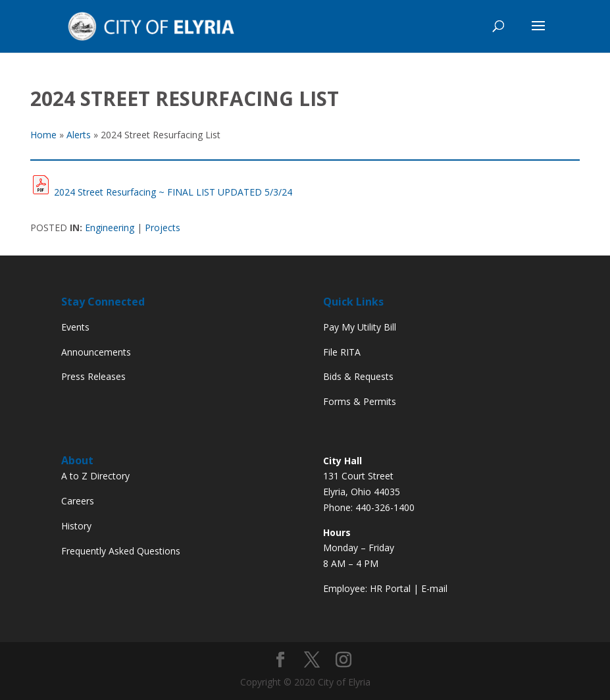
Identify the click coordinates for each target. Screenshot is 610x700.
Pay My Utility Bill (360, 327)
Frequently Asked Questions (121, 551)
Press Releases (93, 376)
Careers (78, 501)
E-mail (434, 588)
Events (75, 327)
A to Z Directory (95, 476)
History (76, 526)
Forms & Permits (360, 401)
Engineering (110, 228)
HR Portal (390, 588)
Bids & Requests (358, 376)
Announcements (96, 352)
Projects (163, 228)
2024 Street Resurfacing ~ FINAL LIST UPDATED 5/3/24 (173, 192)
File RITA (342, 352)
